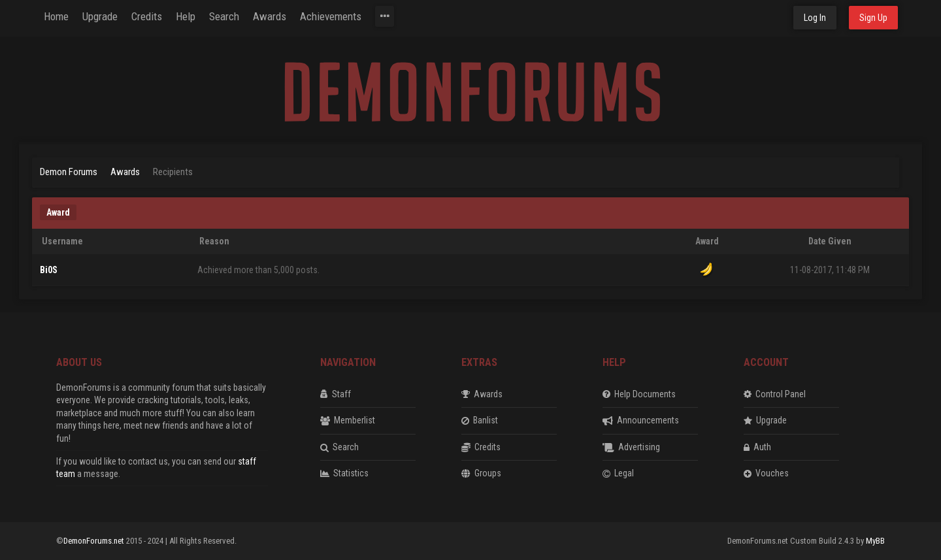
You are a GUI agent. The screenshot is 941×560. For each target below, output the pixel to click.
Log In (815, 18)
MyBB (875, 541)
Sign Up (873, 18)
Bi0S (49, 270)
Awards (125, 172)
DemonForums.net (95, 541)
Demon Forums (69, 172)
